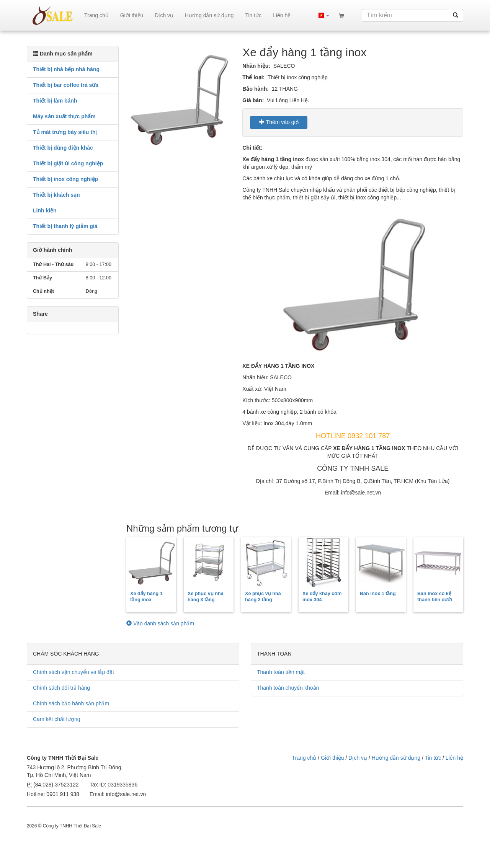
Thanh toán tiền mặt (281, 672)
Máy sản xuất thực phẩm (64, 116)
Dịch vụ (164, 15)
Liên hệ (282, 15)
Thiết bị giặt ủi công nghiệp (68, 163)
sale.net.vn (53, 15)
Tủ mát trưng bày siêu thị (65, 132)
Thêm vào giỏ (279, 122)
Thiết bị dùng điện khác (63, 148)
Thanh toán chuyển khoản (288, 688)
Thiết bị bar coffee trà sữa (66, 85)
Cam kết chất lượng (56, 719)
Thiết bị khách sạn (56, 195)
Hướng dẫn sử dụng (209, 15)
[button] (324, 15)
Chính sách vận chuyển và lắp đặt (73, 672)
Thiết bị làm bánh (55, 101)
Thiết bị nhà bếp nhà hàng (66, 69)
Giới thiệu (132, 15)
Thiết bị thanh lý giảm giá (65, 226)
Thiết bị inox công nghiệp (65, 179)
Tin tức (253, 15)
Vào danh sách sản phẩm (160, 623)
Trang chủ (96, 15)
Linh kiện (45, 210)
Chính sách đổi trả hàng (61, 688)
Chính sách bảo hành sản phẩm (71, 703)
